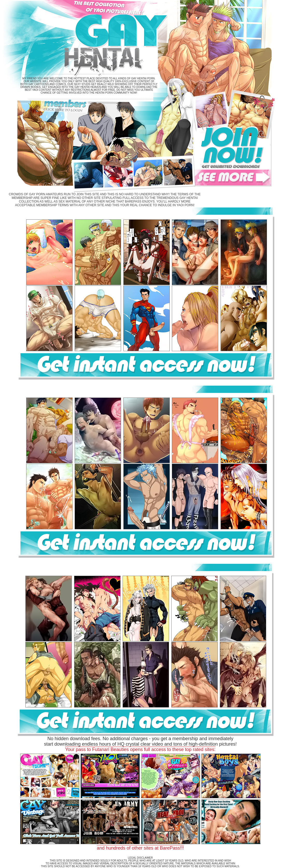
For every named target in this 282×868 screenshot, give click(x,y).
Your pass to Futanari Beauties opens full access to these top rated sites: (140, 749)
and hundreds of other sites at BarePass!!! (140, 848)
